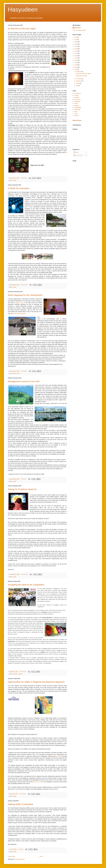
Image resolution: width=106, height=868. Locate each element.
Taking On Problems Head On (22, 489)
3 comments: (24, 178)
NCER (58, 756)
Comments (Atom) (20, 859)
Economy (77, 97)
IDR (36, 754)
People (76, 103)
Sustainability (78, 107)
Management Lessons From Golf (24, 381)
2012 (76, 58)
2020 (76, 40)
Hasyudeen (23, 9)
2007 (76, 69)
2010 (76, 63)
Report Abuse (77, 120)
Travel (18, 373)
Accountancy (77, 93)
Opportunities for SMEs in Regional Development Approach (36, 682)
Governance (77, 99)
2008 (76, 67)
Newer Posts (12, 856)
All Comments (78, 155)
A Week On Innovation (19, 188)
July (77, 86)
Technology (77, 109)
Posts (76, 152)
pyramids (19, 313)
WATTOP (77, 116)
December (79, 72)
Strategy (14, 180)
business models (38, 782)
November (79, 79)
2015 (76, 51)
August (78, 83)
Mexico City (19, 303)
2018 (76, 44)
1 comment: (24, 479)
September (79, 81)
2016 (76, 49)
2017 (76, 46)
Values (76, 113)
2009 (76, 65)
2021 (76, 37)
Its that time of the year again (22, 29)
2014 (76, 53)
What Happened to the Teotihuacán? (25, 295)
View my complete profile (79, 30)
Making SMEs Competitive (21, 804)
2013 (76, 56)
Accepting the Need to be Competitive (26, 585)
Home (41, 856)
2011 (76, 60)
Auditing (76, 95)
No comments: (24, 285)
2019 (76, 42)
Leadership (15, 674)
